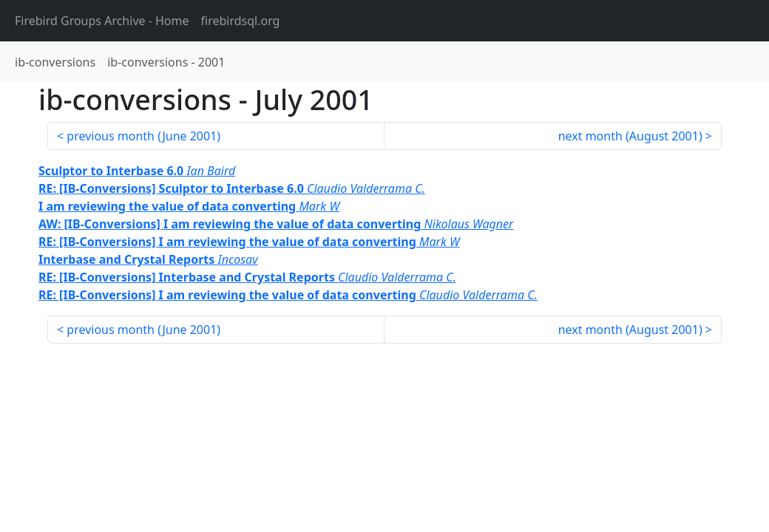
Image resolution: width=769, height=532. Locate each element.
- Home (102, 21)
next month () (630, 136)
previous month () (143, 136)
